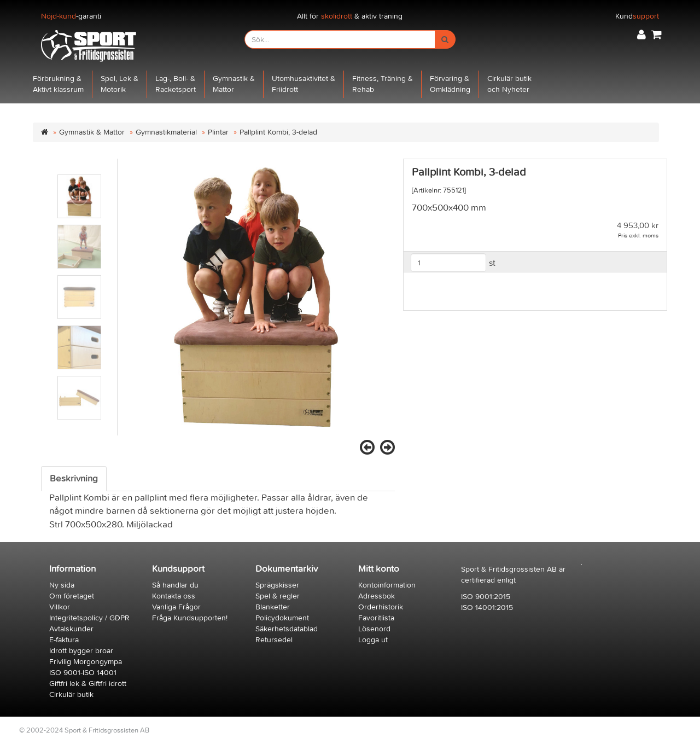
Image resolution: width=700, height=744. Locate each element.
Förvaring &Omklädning (450, 84)
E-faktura (64, 640)
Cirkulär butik (71, 694)
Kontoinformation (387, 585)
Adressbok (377, 596)
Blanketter (273, 607)
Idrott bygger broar (81, 651)
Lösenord (374, 629)
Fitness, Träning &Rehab (383, 84)
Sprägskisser (277, 585)
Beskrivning (74, 479)
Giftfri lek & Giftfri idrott (88, 684)
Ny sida (62, 585)
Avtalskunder (71, 629)
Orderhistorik (381, 607)
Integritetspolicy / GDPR (89, 618)
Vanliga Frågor (176, 607)
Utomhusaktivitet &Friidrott (304, 84)
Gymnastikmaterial (166, 132)
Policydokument (282, 618)
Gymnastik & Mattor (92, 132)
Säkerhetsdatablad (287, 629)
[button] (641, 35)
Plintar (218, 132)
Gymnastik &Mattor (234, 84)
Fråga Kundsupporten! (190, 618)
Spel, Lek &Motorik (119, 84)
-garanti (71, 16)
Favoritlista (376, 618)
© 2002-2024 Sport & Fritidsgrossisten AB (84, 730)
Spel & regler (278, 596)
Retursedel (274, 640)
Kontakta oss (174, 596)
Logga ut (373, 640)
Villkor (60, 607)
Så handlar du (175, 585)
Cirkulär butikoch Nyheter (509, 84)
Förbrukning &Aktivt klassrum (58, 84)
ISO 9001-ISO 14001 (83, 673)
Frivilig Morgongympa (86, 662)
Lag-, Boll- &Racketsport (176, 84)
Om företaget (72, 596)
